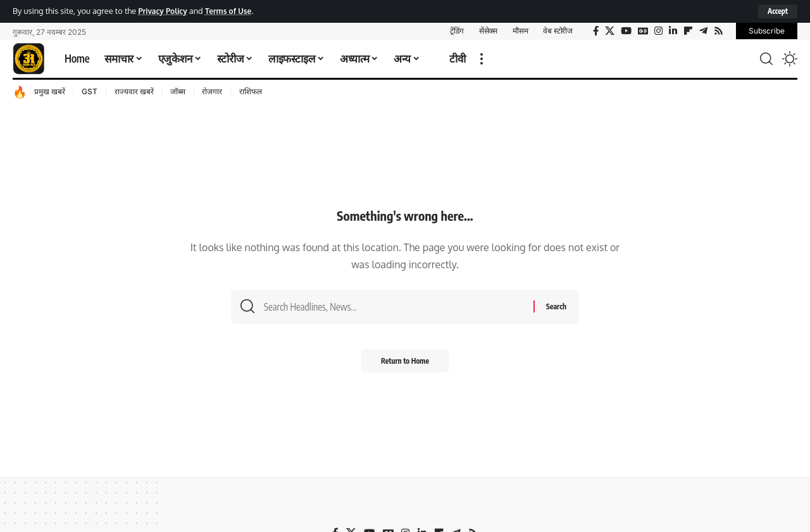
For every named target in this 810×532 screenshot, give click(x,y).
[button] (777, 11)
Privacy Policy (164, 11)
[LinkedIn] (673, 31)
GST (90, 92)
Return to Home (405, 365)
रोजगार (212, 92)
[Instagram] (658, 31)
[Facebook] (596, 31)
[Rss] (719, 31)
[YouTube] (626, 31)
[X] (610, 31)
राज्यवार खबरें (134, 92)
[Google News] (643, 31)
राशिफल (251, 92)
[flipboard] (688, 31)
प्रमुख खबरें (50, 92)
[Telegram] (703, 31)
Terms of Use (234, 11)
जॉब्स (178, 92)
